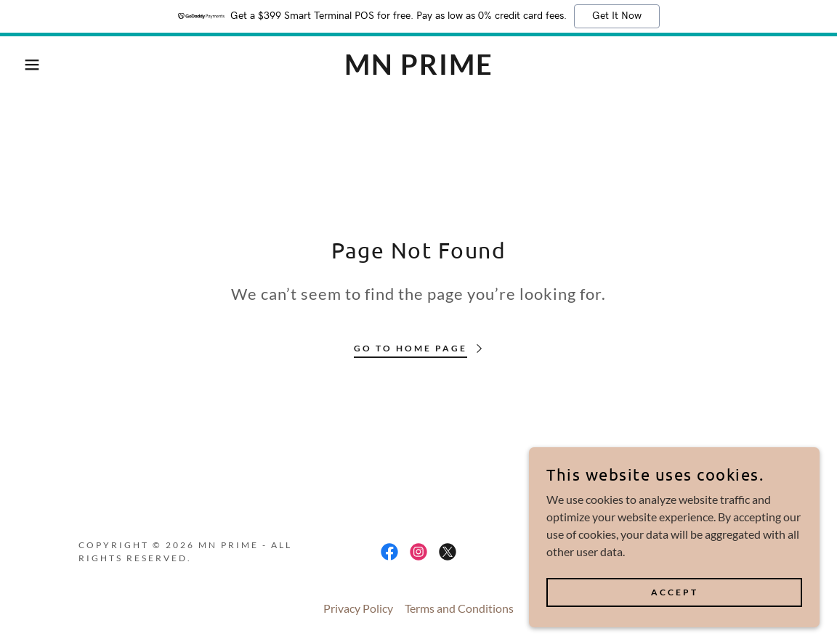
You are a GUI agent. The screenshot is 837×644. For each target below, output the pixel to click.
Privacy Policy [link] (358, 608)
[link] (418, 70)
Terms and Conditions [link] (459, 608)
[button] (42, 65)
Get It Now (617, 16)
